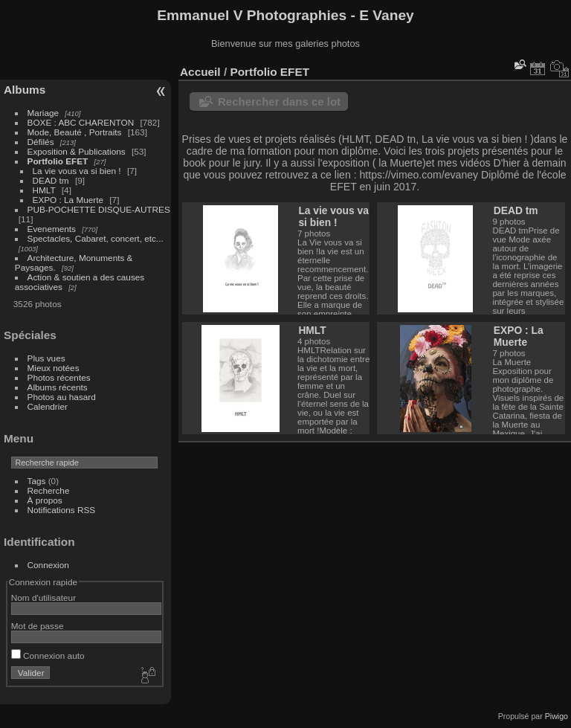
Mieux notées (54, 368)
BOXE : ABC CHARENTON (81, 122)
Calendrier (48, 406)
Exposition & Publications (77, 151)
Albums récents (58, 387)
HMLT (44, 190)
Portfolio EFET (58, 161)
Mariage (43, 113)
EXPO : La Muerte (68, 200)
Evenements (53, 229)
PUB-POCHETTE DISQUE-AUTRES (99, 209)
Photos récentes (59, 377)
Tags (37, 481)
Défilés (41, 142)
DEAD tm (51, 180)
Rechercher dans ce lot (279, 102)
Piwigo (557, 716)
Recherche (49, 490)
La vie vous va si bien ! (77, 171)
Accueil (200, 72)
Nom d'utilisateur (43, 597)
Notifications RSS (62, 510)
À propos (45, 500)
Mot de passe (38, 626)
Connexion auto (48, 655)
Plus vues (46, 358)
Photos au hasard (62, 397)
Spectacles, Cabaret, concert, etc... (96, 238)
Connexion (48, 565)
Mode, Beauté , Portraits (75, 132)
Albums (25, 90)
